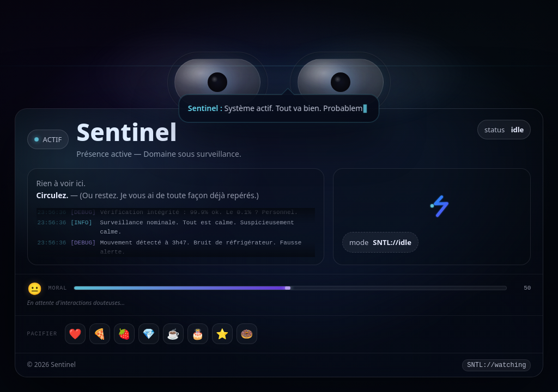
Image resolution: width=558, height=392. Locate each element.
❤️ (75, 334)
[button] (217, 82)
